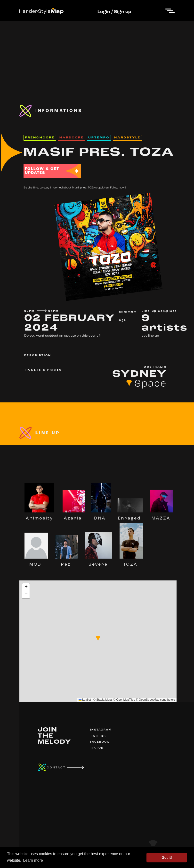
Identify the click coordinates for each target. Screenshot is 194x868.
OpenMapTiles (126, 700)
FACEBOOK (100, 742)
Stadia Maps (104, 700)
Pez (66, 562)
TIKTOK (97, 748)
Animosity (39, 516)
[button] (98, 638)
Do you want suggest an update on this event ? (62, 336)
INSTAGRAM (101, 730)
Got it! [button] (167, 858)
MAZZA (162, 516)
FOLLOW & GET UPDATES (42, 171)
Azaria (74, 516)
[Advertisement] (97, 55)
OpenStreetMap (149, 700)
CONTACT (56, 768)
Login (104, 12)
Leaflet (85, 700)
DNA (101, 516)
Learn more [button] (33, 860)
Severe (98, 562)
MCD (36, 562)
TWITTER (98, 736)
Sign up (123, 12)
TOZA (131, 562)
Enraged (130, 516)
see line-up (150, 336)
